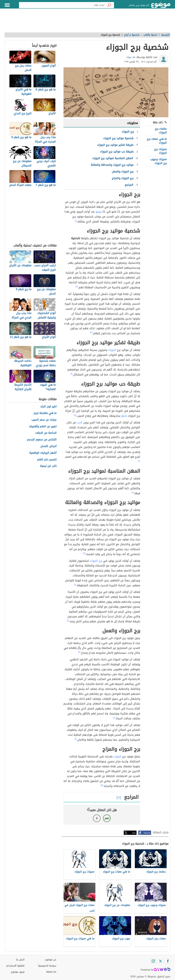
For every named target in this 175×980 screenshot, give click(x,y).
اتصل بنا (20, 960)
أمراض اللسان (48, 446)
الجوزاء (112, 350)
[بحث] (109, 5)
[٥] (102, 785)
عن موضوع (51, 960)
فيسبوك (147, 833)
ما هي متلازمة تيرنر (45, 413)
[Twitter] (160, 961)
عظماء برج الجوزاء (161, 131)
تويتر (134, 833)
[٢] (77, 287)
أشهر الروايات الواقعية (43, 453)
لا (97, 818)
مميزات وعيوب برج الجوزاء (159, 161)
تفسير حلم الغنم (47, 460)
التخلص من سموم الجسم (42, 440)
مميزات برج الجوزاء (160, 151)
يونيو (99, 212)
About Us (51, 972)
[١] (76, 221)
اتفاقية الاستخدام (15, 966)
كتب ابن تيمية (48, 466)
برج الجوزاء (96, 561)
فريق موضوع (18, 972)
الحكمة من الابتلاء (46, 433)
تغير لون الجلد (48, 407)
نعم (107, 818)
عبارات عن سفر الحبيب (44, 420)
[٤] (75, 415)
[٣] (91, 332)
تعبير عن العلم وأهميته (43, 427)
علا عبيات (131, 57)
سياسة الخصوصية (47, 966)
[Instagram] (153, 961)
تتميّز (124, 416)
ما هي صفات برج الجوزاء (157, 141)
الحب (80, 422)
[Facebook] (168, 961)
